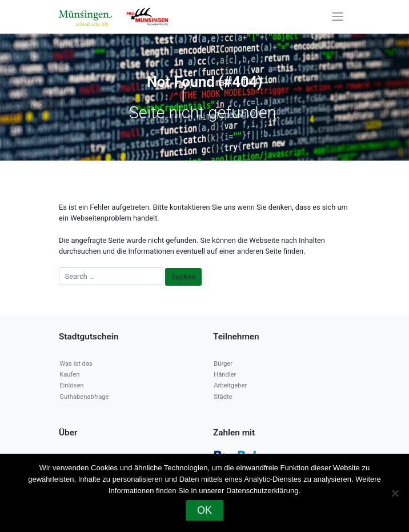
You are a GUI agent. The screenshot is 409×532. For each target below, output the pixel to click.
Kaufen (69, 375)
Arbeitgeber (230, 385)
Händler (225, 375)
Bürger (223, 364)
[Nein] (395, 493)
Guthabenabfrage (84, 397)
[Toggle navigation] (338, 17)
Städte (223, 397)
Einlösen (71, 385)
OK (204, 510)
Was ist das (76, 364)
